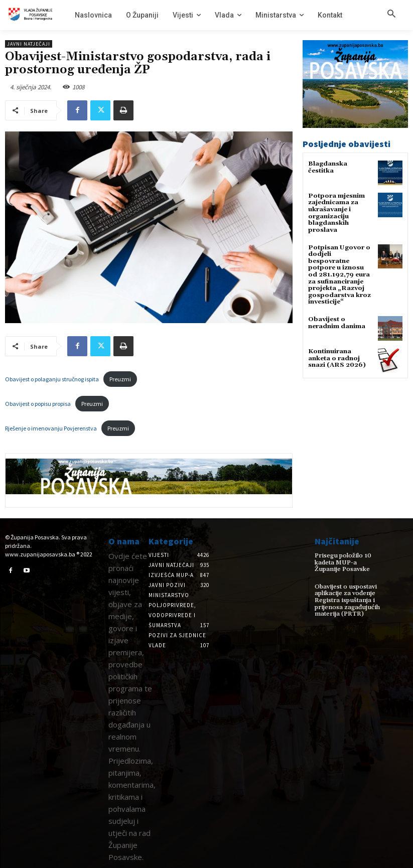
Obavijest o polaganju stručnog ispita (52, 379)
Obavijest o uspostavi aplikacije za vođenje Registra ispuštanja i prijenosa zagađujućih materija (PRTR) (345, 600)
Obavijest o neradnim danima (336, 313)
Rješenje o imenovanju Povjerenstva (51, 428)
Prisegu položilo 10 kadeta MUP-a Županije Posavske (348, 562)
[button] (391, 15)
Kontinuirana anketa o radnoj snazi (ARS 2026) (336, 348)
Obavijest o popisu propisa (38, 404)
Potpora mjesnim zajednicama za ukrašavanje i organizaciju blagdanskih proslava (336, 212)
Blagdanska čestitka (327, 167)
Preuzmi (120, 379)
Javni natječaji (29, 44)
